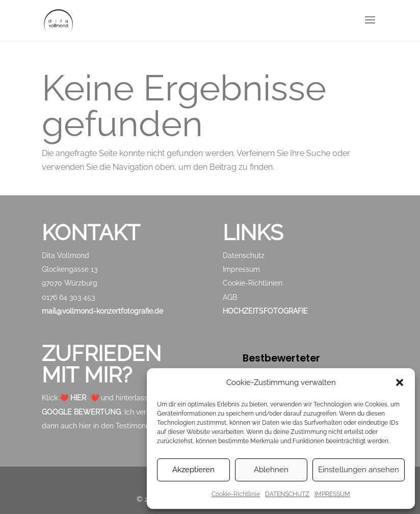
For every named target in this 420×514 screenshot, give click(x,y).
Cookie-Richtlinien (253, 283)
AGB (230, 297)
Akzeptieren (193, 470)
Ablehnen (271, 470)
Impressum (241, 269)
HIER (78, 398)
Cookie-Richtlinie (236, 494)
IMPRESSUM (332, 494)
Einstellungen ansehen (359, 470)
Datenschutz (244, 255)
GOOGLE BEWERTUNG (81, 412)
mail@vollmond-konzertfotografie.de (102, 311)
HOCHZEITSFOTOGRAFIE (265, 311)
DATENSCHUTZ (287, 494)
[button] (400, 382)
